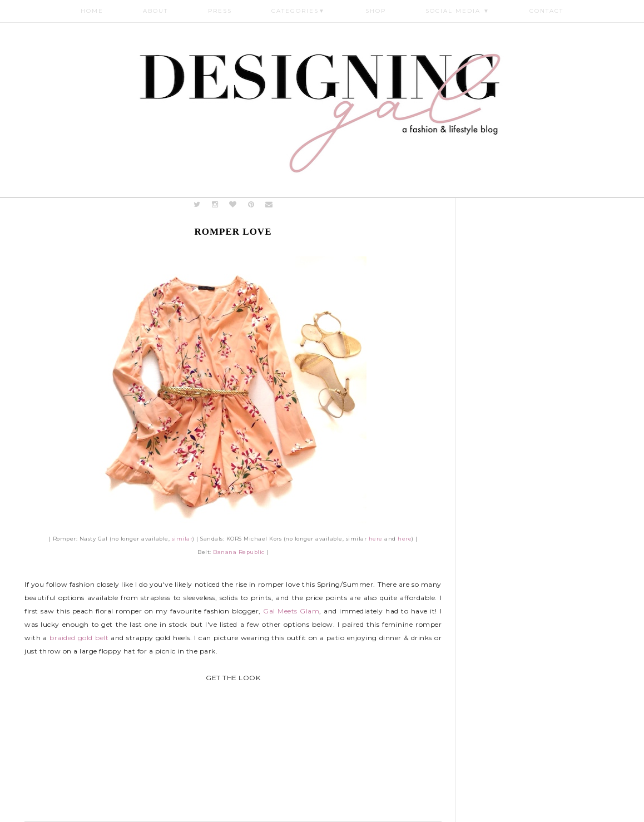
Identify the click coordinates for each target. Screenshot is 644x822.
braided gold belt (79, 638)
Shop (376, 11)
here (376, 539)
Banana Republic (239, 552)
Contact (546, 11)
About (155, 11)
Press (220, 11)
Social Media (458, 11)
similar (182, 539)
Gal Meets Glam (291, 611)
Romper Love (233, 232)
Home (92, 11)
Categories (298, 11)
